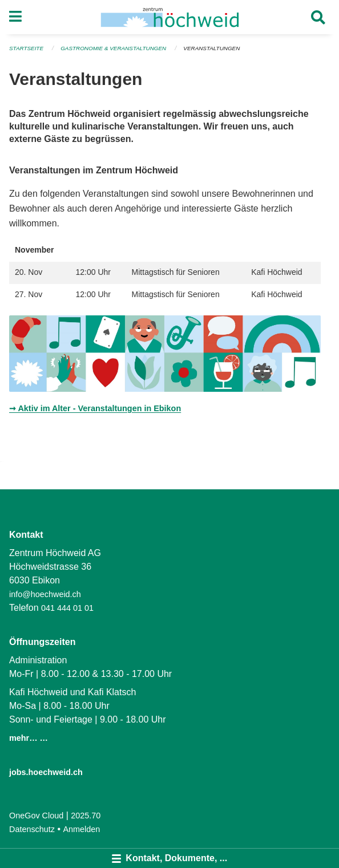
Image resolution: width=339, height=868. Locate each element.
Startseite (26, 48)
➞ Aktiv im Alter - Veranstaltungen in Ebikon (95, 408)
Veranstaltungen (211, 48)
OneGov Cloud (36, 816)
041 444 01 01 (67, 608)
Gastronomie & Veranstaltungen (113, 48)
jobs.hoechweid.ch (46, 772)
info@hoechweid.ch (45, 594)
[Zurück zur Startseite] (170, 17)
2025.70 (86, 816)
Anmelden (82, 829)
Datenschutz (32, 829)
